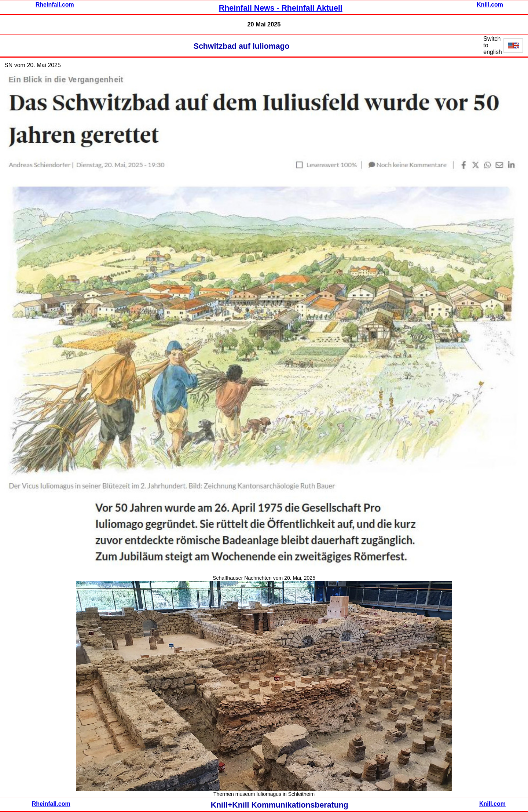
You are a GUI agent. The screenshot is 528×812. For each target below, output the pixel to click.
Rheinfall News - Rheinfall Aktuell (281, 8)
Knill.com (490, 5)
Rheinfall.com (55, 5)
